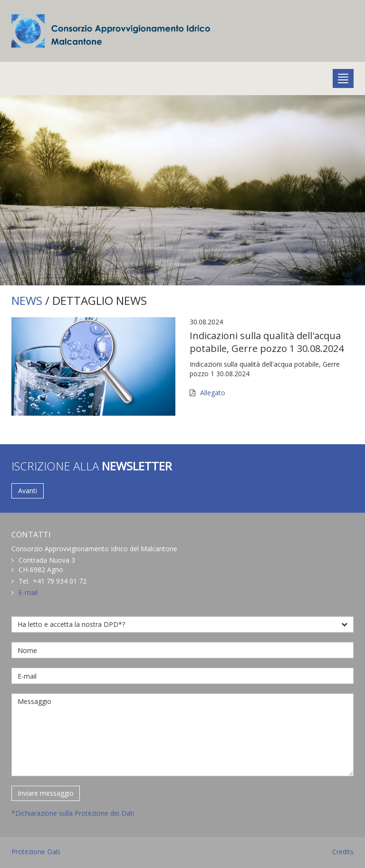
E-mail (28, 592)
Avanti (28, 491)
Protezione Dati (36, 852)
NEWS (27, 300)
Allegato (213, 393)
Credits (343, 852)
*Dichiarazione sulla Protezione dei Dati (73, 813)
